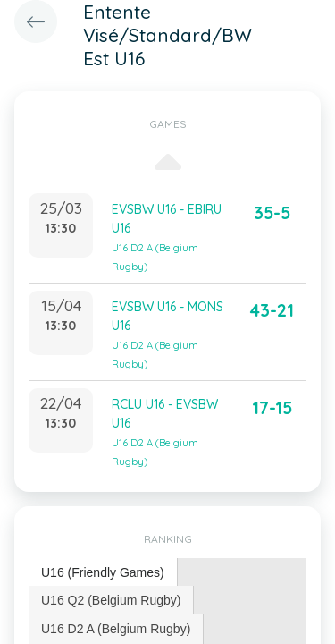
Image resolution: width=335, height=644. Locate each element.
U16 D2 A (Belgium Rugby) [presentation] (116, 629)
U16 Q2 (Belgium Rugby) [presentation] (111, 600)
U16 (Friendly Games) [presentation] (103, 572)
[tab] (103, 573)
